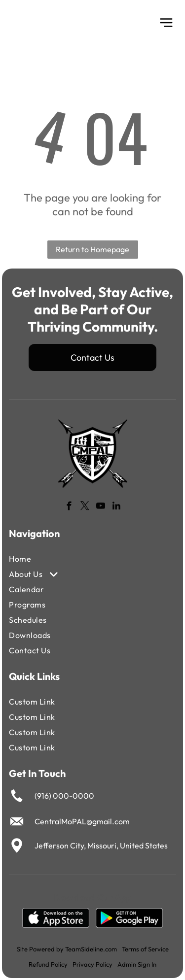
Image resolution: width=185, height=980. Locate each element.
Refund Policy (48, 964)
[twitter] (85, 507)
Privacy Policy (92, 964)
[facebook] (69, 507)
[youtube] (100, 507)
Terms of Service (145, 949)
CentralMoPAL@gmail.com (82, 821)
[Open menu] (166, 23)
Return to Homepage (92, 249)
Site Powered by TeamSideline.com (67, 949)
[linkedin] (116, 507)
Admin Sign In (137, 964)
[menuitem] (65, 559)
